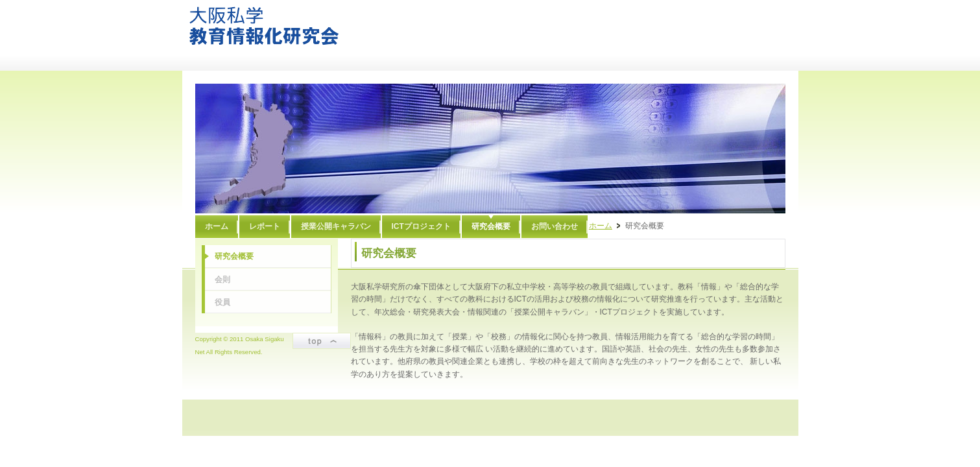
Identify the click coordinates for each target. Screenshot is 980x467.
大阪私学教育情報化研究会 (264, 26)
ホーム (601, 226)
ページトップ (322, 341)
